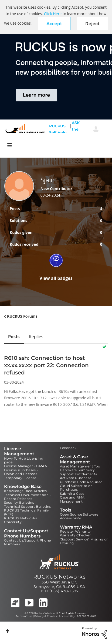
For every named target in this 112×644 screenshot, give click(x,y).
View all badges (56, 278)
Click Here (53, 14)
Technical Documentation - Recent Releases (28, 497)
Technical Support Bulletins (28, 507)
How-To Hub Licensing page (24, 460)
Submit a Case (72, 494)
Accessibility (71, 518)
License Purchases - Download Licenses (21, 472)
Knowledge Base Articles (25, 491)
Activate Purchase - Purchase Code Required (81, 480)
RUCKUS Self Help (58, 129)
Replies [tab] (36, 337)
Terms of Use (24, 616)
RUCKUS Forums (22, 316)
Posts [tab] (14, 337)
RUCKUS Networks (59, 577)
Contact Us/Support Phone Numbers (28, 542)
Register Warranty (75, 531)
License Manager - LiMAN (26, 466)
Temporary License (20, 478)
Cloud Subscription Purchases (76, 488)
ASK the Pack (77, 129)
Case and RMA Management (72, 499)
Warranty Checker (75, 535)
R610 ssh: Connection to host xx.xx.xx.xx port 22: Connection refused (46, 365)
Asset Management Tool (81, 466)
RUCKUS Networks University (21, 520)
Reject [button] (92, 24)
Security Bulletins (19, 502)
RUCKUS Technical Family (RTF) (26, 512)
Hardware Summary (77, 470)
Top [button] (7, 631)
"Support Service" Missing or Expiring (84, 541)
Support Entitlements (79, 474)
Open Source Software (79, 514)
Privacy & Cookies (45, 616)
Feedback (68, 448)
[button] (54, 24)
